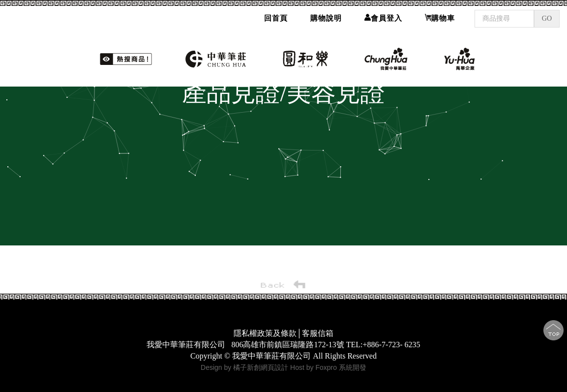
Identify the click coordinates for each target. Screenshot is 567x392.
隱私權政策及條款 (265, 333)
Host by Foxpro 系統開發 (328, 367)
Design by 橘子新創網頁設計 (245, 367)
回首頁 (276, 18)
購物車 (440, 18)
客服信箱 (318, 333)
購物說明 (326, 18)
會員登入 (383, 18)
